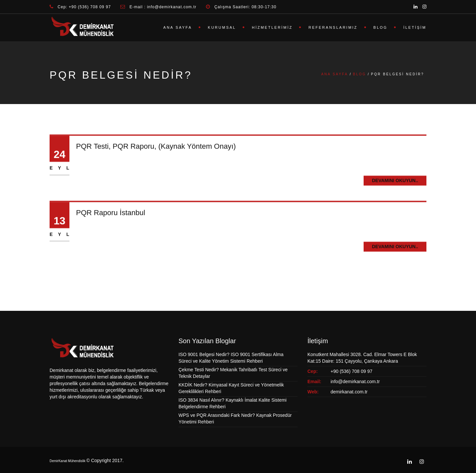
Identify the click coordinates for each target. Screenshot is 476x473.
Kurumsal (222, 27)
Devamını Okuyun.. (395, 182)
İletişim (415, 27)
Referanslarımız (333, 27)
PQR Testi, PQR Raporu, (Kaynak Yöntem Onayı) (156, 148)
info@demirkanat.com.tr (355, 382)
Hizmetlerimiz (272, 27)
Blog (381, 27)
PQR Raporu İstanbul (111, 214)
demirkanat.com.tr (349, 392)
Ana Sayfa (178, 27)
